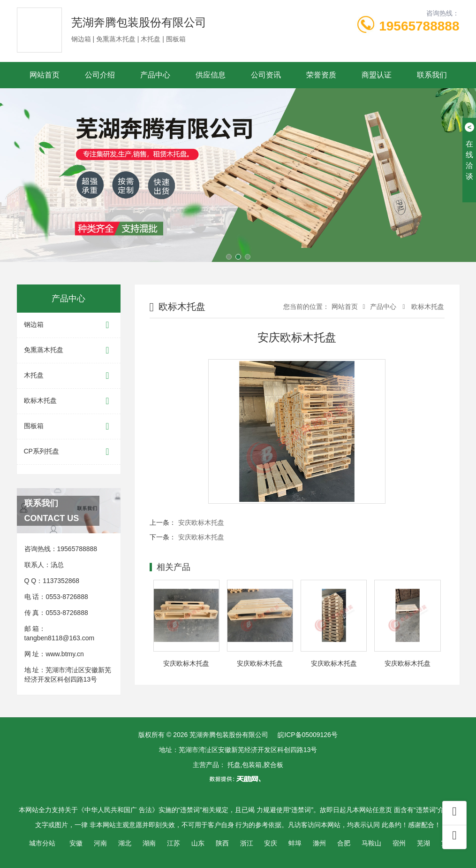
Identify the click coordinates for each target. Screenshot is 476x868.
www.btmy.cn (64, 654)
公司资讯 (266, 75)
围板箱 (69, 426)
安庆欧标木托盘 (201, 522)
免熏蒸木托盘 (69, 350)
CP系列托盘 (69, 452)
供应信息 (211, 75)
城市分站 (42, 843)
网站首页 (45, 75)
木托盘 (69, 376)
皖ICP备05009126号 (308, 735)
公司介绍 (100, 75)
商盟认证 (377, 75)
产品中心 (155, 75)
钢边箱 (69, 325)
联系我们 (432, 75)
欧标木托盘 (69, 401)
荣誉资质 (321, 75)
